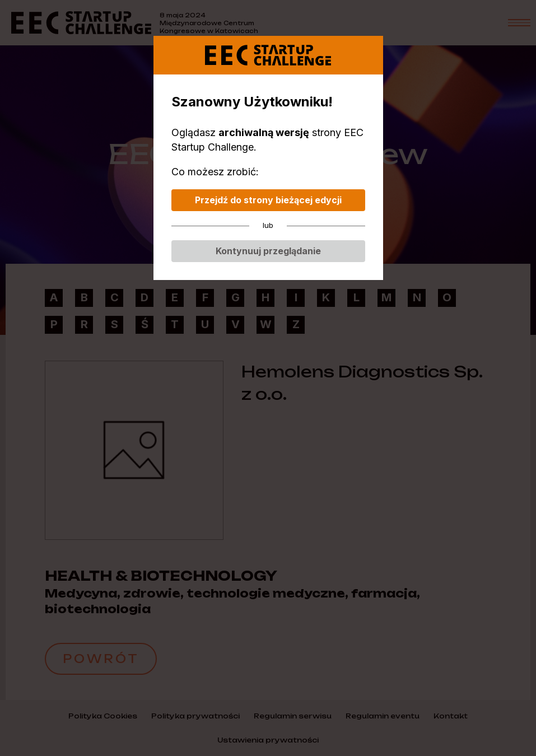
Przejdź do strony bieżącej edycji (268, 200)
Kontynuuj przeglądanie (268, 251)
